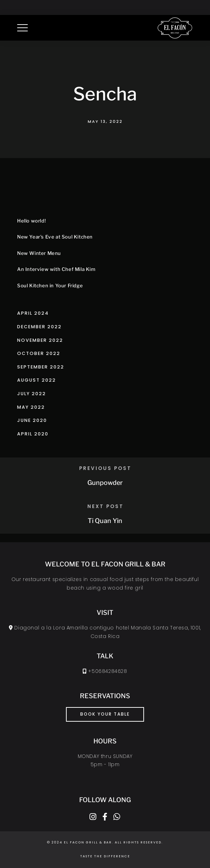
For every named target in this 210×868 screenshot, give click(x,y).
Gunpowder (105, 483)
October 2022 (39, 353)
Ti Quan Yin (105, 521)
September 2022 (41, 367)
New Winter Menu (39, 253)
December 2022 (39, 327)
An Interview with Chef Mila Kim (56, 269)
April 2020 (33, 434)
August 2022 (37, 380)
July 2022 (32, 394)
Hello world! (31, 221)
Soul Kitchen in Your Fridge (50, 286)
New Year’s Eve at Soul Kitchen (55, 237)
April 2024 (33, 313)
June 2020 (32, 420)
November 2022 (40, 340)
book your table (105, 714)
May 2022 (31, 407)
